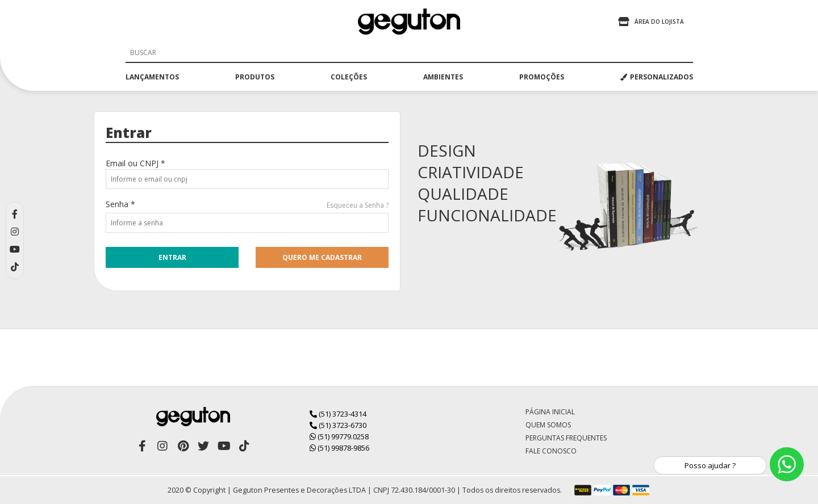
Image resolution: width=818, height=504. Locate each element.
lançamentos (152, 77)
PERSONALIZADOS (657, 77)
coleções (349, 77)
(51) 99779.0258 (339, 436)
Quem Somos (548, 425)
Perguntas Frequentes (566, 438)
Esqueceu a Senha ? (358, 205)
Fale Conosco (551, 451)
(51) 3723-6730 (338, 425)
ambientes (443, 77)
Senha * (120, 204)
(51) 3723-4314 (338, 414)
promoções (542, 77)
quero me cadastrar (322, 257)
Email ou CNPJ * (135, 163)
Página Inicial (550, 412)
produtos (255, 77)
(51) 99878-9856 (339, 448)
